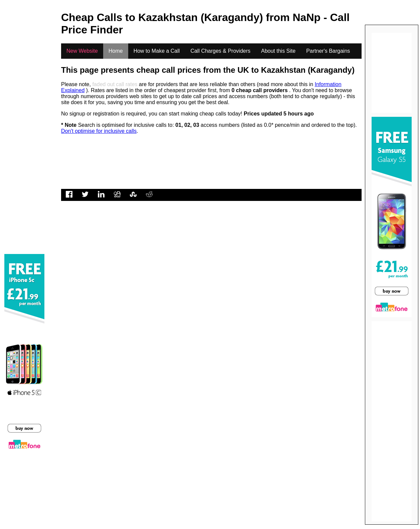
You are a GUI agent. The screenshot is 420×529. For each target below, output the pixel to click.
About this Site (278, 51)
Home (116, 51)
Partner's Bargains (328, 51)
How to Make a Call (157, 51)
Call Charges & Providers (220, 51)
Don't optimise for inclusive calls (99, 131)
